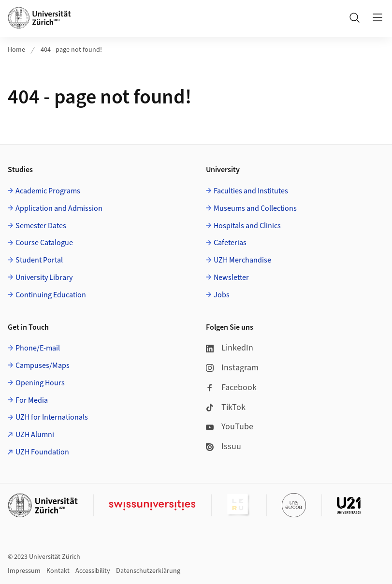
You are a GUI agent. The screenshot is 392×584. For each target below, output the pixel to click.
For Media (32, 400)
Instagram (232, 368)
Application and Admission (59, 208)
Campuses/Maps (43, 365)
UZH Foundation (42, 452)
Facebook (231, 387)
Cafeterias (230, 243)
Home (16, 50)
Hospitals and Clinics (247, 226)
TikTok (226, 407)
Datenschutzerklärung (148, 571)
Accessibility (93, 571)
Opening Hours (40, 383)
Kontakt (58, 571)
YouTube (230, 427)
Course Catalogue (44, 243)
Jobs (222, 295)
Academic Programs (48, 191)
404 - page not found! (71, 50)
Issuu (224, 446)
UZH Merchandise (242, 260)
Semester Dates (41, 226)
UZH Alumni (35, 435)
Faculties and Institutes (251, 191)
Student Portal (39, 260)
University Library (44, 277)
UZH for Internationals (52, 417)
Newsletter (231, 277)
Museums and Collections (255, 208)
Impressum (24, 571)
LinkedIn (230, 348)
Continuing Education (51, 295)
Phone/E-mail (38, 348)
